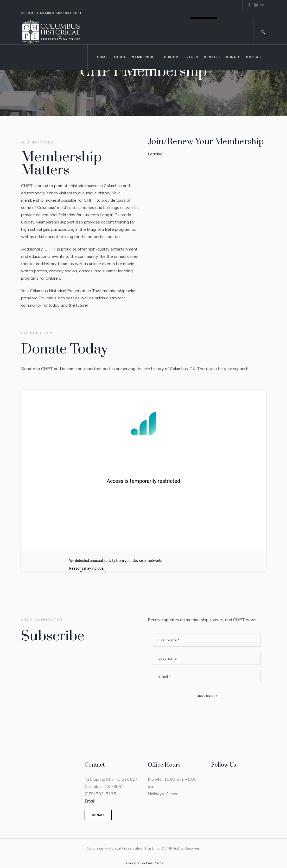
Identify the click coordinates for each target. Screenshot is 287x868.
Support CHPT (69, 13)
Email (90, 801)
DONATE (98, 815)
